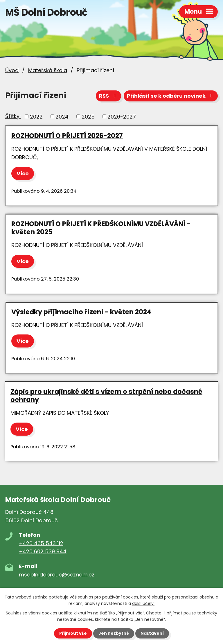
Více (23, 173)
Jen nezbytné (114, 633)
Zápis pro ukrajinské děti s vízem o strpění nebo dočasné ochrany (106, 396)
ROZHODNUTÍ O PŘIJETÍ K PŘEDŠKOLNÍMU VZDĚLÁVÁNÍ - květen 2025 (101, 228)
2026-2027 (122, 116)
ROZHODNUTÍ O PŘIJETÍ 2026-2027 (67, 136)
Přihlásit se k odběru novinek (171, 96)
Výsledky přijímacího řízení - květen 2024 (81, 312)
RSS (109, 96)
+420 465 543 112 (41, 543)
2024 (62, 116)
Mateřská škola (48, 70)
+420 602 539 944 (43, 551)
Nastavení (152, 633)
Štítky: (13, 116)
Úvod (12, 70)
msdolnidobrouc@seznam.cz (57, 575)
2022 (36, 116)
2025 (88, 116)
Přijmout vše (73, 633)
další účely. (143, 603)
